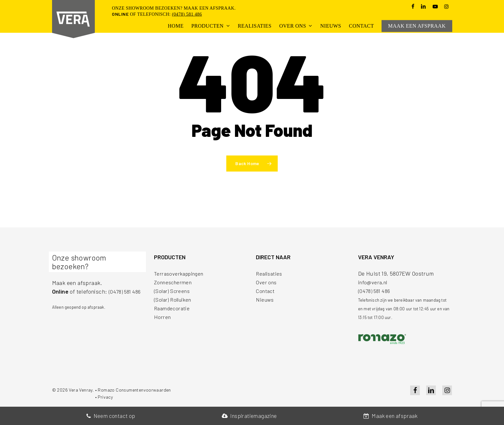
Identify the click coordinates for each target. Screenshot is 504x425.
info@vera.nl (374, 282)
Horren (163, 317)
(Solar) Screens (173, 291)
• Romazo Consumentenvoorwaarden (133, 390)
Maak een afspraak (391, 416)
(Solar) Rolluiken (175, 299)
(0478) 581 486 (187, 14)
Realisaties (270, 273)
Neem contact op (111, 416)
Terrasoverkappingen (181, 273)
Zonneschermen (175, 282)
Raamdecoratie (173, 308)
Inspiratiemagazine (249, 416)
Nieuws (265, 299)
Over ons (267, 282)
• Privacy (104, 397)
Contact (266, 291)
